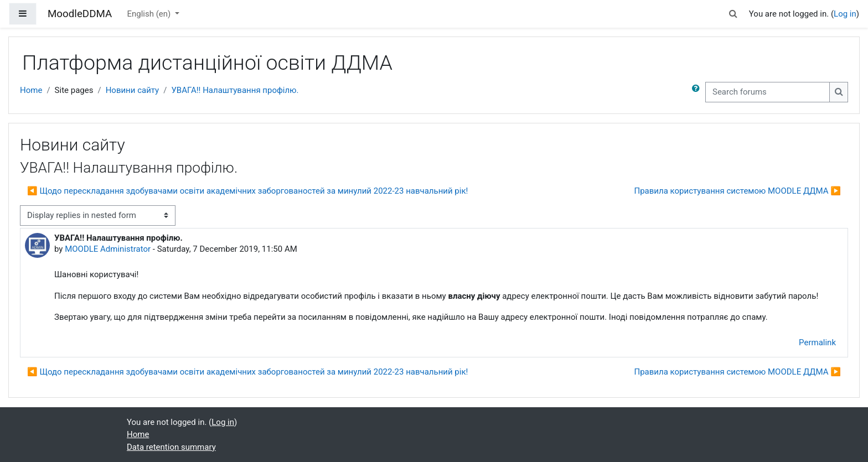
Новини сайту (133, 90)
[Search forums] (768, 92)
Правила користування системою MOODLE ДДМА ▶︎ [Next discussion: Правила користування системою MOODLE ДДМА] (738, 191)
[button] (733, 14)
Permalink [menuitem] (817, 342)
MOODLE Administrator (108, 249)
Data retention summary (171, 447)
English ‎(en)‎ (150, 14)
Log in (845, 14)
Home (31, 90)
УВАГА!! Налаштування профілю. (235, 90)
